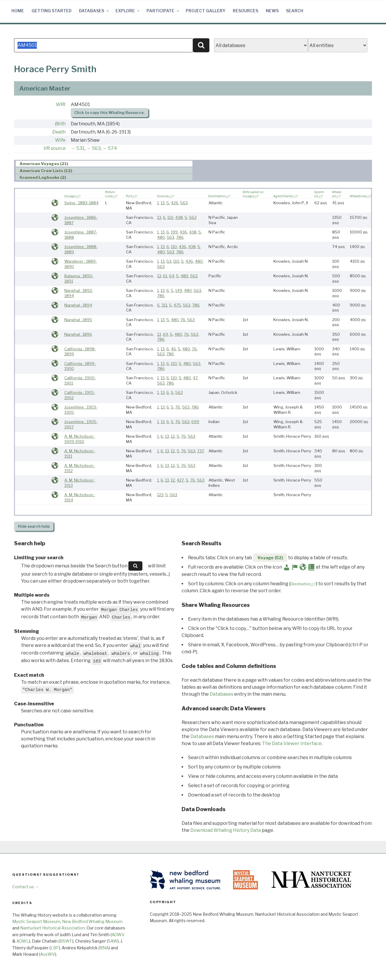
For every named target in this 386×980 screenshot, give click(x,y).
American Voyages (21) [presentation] (44, 164)
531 (80, 148)
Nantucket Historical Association (52, 928)
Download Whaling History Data (226, 830)
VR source (54, 148)
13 (163, 203)
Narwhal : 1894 (78, 305)
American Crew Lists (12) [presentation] (46, 171)
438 (179, 217)
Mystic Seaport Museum (36, 921)
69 (166, 334)
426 (175, 203)
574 (112, 148)
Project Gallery (206, 11)
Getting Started (52, 11)
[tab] (104, 164)
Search (295, 11)
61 (165, 276)
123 (160, 495)
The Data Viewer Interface (292, 743)
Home (18, 11)
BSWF (66, 941)
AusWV (48, 954)
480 (161, 237)
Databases (94, 11)
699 (195, 422)
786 (180, 237)
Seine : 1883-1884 (81, 203)
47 (195, 378)
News (272, 11)
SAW (113, 941)
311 (164, 305)
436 (183, 232)
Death (59, 132)
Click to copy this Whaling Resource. (109, 113)
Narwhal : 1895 (78, 320)
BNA (104, 948)
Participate (163, 11)
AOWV (118, 935)
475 (177, 305)
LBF (55, 948)
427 (180, 480)
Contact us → (26, 887)
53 (169, 261)
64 (172, 276)
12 (173, 436)
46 (173, 349)
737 (201, 451)
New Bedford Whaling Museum (92, 921)
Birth (60, 124)
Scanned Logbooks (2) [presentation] (43, 177)
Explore (128, 11)
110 (170, 217)
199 (174, 232)
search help (34, 526)
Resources (245, 11)
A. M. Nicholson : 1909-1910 (80, 439)
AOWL (23, 941)
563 (96, 148)
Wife (60, 140)
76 (183, 320)
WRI (61, 104)
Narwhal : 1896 (78, 334)
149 (179, 290)
